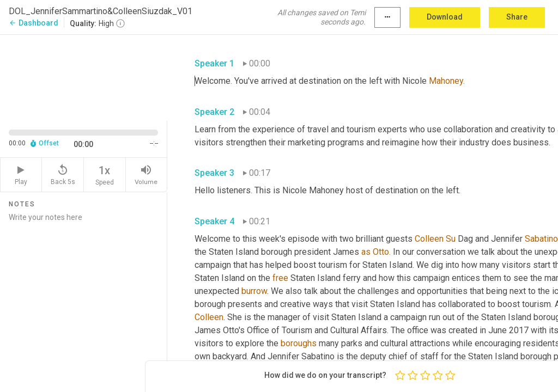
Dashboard (34, 23)
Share (517, 17)
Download (445, 17)
